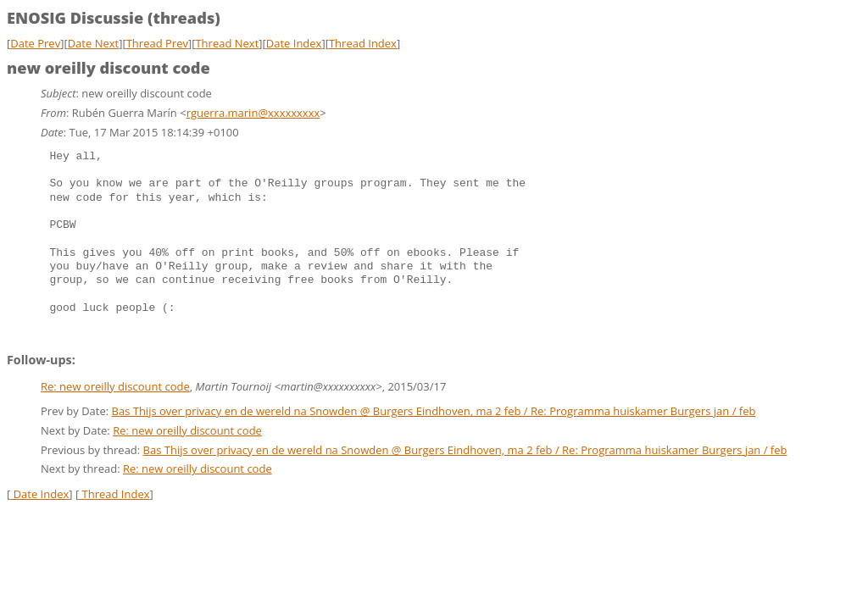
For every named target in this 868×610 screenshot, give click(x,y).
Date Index (294, 43)
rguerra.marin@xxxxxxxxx (253, 113)
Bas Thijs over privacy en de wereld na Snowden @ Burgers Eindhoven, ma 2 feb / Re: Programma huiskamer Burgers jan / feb (434, 411)
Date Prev (35, 43)
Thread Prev (157, 43)
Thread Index (363, 43)
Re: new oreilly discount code (115, 386)
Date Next (94, 43)
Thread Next (227, 43)
